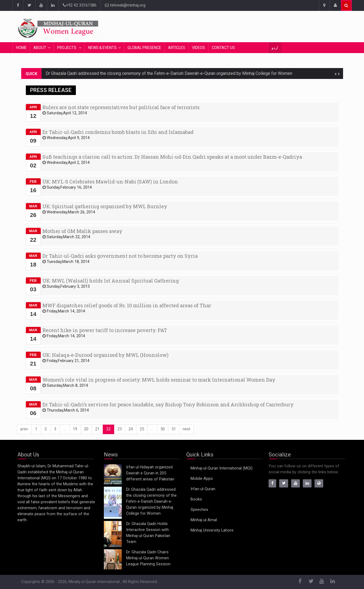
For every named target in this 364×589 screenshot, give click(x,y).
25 (142, 429)
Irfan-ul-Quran (203, 489)
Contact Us (223, 48)
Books (196, 499)
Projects (67, 48)
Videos (198, 48)
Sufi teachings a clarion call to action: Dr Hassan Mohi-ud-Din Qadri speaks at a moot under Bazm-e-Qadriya (172, 157)
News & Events (102, 48)
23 (120, 429)
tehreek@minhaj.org (125, 5)
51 (174, 429)
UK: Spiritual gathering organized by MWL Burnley (105, 206)
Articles (177, 48)
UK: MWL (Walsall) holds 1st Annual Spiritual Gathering (111, 281)
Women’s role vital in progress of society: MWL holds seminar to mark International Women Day (159, 380)
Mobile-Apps (202, 479)
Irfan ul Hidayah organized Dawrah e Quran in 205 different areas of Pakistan (150, 473)
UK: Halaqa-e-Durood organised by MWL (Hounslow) (105, 355)
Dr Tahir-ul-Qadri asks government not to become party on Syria (120, 256)
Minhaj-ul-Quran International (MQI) (222, 468)
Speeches (199, 510)
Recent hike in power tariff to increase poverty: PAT (105, 330)
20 (86, 429)
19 (75, 429)
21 (97, 429)
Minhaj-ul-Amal (204, 520)
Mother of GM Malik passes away (82, 231)
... (65, 429)
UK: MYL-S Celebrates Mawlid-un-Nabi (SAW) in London (110, 182)
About (40, 48)
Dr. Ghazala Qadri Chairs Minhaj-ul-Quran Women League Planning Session (148, 558)
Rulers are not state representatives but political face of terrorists (121, 107)
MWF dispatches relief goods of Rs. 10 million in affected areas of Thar (127, 305)
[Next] (186, 429)
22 (108, 429)
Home (21, 48)
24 (131, 429)
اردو (275, 48)
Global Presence (144, 48)
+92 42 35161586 (80, 5)
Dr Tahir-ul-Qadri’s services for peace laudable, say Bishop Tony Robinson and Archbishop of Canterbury (168, 404)
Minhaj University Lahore (212, 530)
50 (163, 429)
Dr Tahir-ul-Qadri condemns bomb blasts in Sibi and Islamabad (118, 132)
